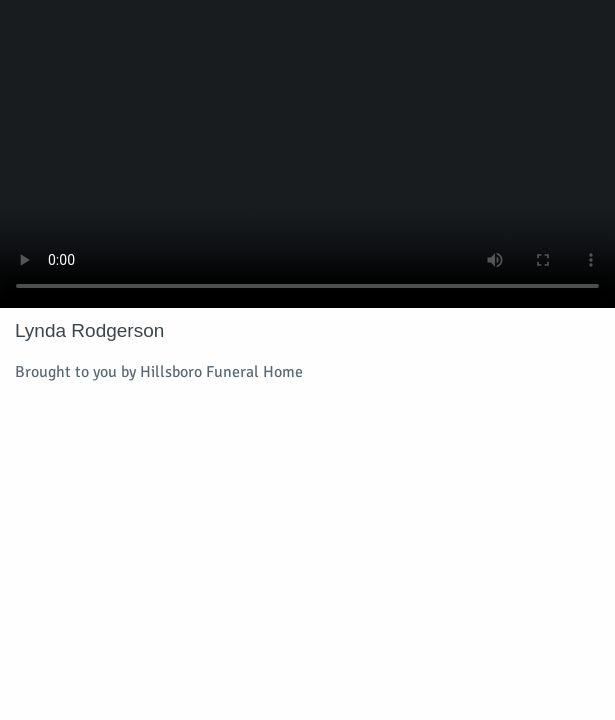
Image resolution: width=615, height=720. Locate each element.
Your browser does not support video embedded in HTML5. (307, 154)
